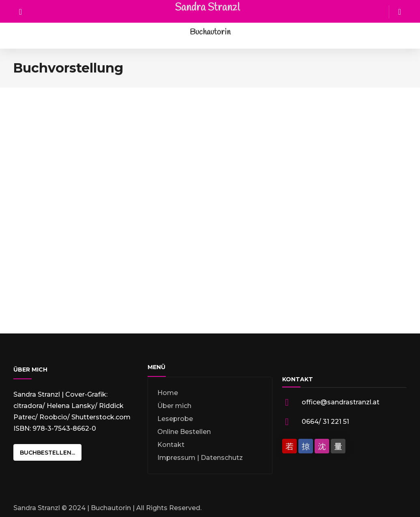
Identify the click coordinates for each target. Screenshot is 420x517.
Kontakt (171, 445)
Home (168, 393)
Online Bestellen (184, 432)
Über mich (174, 406)
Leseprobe (175, 419)
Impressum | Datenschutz (200, 458)
